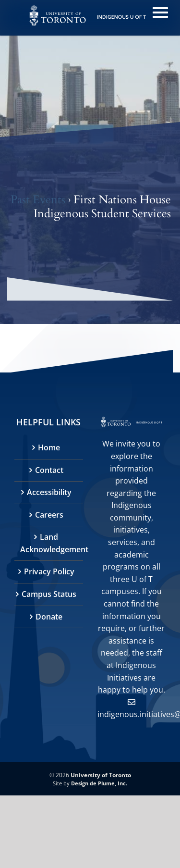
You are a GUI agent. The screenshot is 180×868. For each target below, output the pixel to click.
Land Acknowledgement (49, 543)
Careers (49, 515)
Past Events (38, 200)
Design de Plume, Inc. (99, 783)
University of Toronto (101, 775)
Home (49, 447)
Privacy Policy (49, 571)
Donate (49, 617)
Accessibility (49, 492)
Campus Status (49, 594)
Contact (49, 470)
